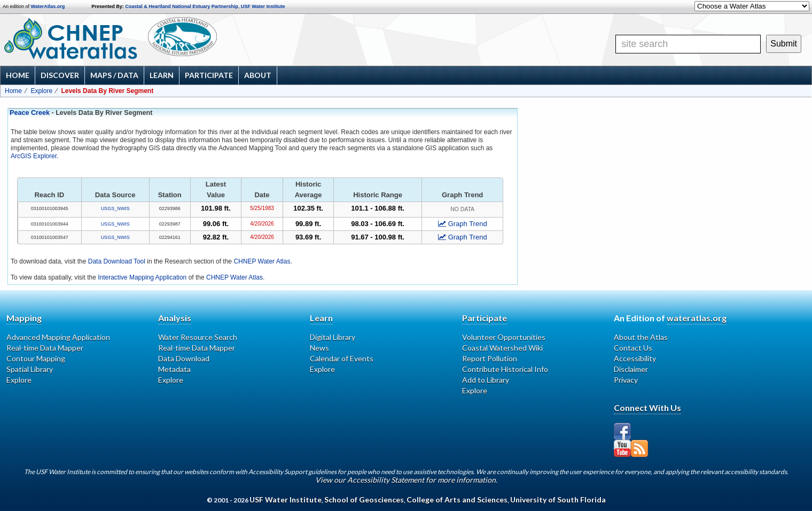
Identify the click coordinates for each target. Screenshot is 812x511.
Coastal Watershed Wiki (502, 348)
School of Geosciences (364, 500)
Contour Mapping (36, 358)
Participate (209, 75)
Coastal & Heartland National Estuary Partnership (182, 6)
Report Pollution (490, 358)
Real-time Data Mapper (45, 348)
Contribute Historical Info (505, 369)
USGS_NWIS (115, 208)
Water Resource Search (198, 337)
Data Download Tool (117, 261)
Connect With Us (647, 408)
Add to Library (486, 380)
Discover (60, 75)
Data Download (184, 358)
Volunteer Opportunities (504, 337)
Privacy (626, 380)
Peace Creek (30, 113)
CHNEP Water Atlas (262, 261)
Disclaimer (631, 369)
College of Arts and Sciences (457, 500)
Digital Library (333, 337)
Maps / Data (114, 75)
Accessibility (635, 358)
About (258, 75)
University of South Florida (558, 500)
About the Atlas (641, 337)
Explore (41, 91)
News (319, 348)
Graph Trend (463, 224)
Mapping (24, 318)
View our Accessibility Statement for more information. (406, 480)
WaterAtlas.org (48, 6)
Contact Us (633, 348)
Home (18, 75)
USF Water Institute (263, 6)
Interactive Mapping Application (142, 277)
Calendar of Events (342, 358)
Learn (162, 75)
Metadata (174, 369)
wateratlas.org (697, 318)
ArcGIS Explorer (34, 156)
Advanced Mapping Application (58, 337)
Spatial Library (30, 369)
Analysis (175, 318)
